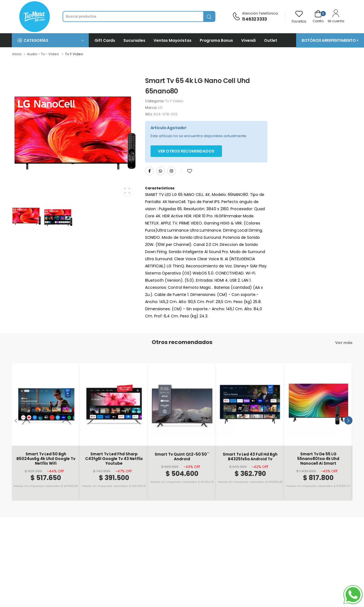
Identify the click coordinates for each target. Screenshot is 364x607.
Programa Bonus (216, 40)
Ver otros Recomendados (186, 151)
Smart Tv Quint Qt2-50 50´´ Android (182, 457)
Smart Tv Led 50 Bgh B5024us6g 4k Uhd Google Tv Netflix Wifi (46, 459)
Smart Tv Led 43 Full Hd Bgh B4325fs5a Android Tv (250, 457)
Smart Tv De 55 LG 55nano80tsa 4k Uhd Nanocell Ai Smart (318, 459)
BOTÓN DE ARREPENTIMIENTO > (330, 40)
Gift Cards (105, 40)
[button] (50, 40)
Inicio (17, 54)
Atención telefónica (260, 13)
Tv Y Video (74, 54)
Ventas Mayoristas (173, 40)
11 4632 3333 (254, 19)
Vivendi (248, 40)
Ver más (344, 343)
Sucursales (134, 40)
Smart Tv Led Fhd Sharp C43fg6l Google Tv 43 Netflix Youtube (114, 459)
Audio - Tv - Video (43, 54)
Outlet (270, 40)
